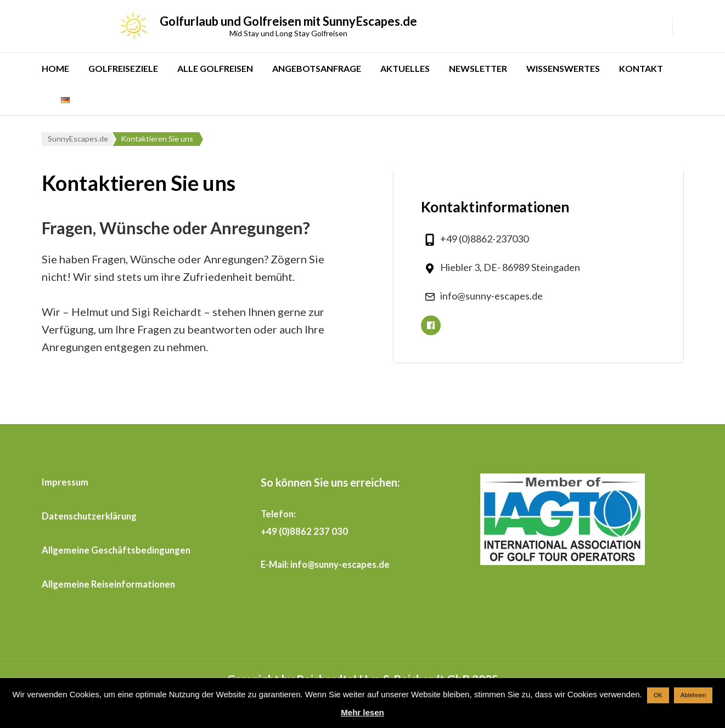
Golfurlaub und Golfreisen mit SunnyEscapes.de (288, 21)
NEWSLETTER (478, 68)
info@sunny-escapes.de (491, 296)
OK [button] (658, 695)
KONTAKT (641, 68)
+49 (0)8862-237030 (484, 239)
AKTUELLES (405, 68)
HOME (55, 68)
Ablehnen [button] (693, 695)
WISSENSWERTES (563, 68)
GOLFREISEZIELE (123, 68)
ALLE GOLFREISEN (215, 68)
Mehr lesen (362, 712)
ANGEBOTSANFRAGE (317, 68)
